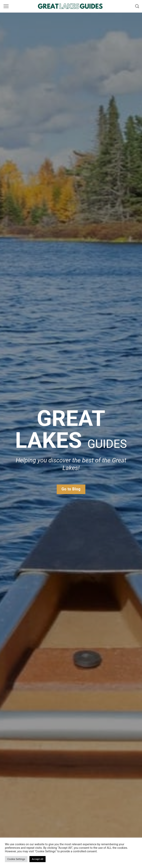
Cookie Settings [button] (16, 859)
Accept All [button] (38, 859)
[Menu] (6, 6)
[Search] (137, 6)
